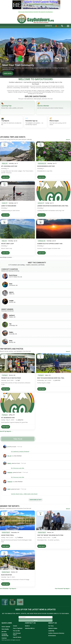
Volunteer (4, 638)
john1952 (58, 380)
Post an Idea (16, 631)
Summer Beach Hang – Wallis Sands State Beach (24, 494)
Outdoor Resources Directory (56, 633)
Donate (15, 626)
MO (55, 537)
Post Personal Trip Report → (63, 588)
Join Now (4, 631)
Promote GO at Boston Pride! (11, 378)
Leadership (51, 631)
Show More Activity (36, 500)
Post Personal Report (17, 634)
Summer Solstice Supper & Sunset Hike (50, 244)
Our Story (51, 626)
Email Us (27, 626)
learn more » (8, 73)
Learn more (5, 177)
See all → (68, 140)
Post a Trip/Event (18, 628)
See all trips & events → (7, 257)
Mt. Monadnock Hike (8, 418)
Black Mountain (6, 575)
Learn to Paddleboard (9, 206)
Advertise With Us (30, 628)
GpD (19, 380)
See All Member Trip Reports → (9, 588)
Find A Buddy (5, 629)
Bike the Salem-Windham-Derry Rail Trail (51, 378)
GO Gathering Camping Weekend (20, 451)
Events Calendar (6, 627)
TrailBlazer (20, 537)
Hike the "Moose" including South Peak (50, 535)
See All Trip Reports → (6, 431)
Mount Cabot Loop (7, 244)
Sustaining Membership (5, 635)
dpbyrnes (21, 420)
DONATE (49, 26)
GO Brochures (52, 636)
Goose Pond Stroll (8, 535)
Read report (6, 389)
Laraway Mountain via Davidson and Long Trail (53, 206)
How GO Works (17, 637)
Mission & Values (53, 628)
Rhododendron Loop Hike (46, 166)
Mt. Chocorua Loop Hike (9, 166)
